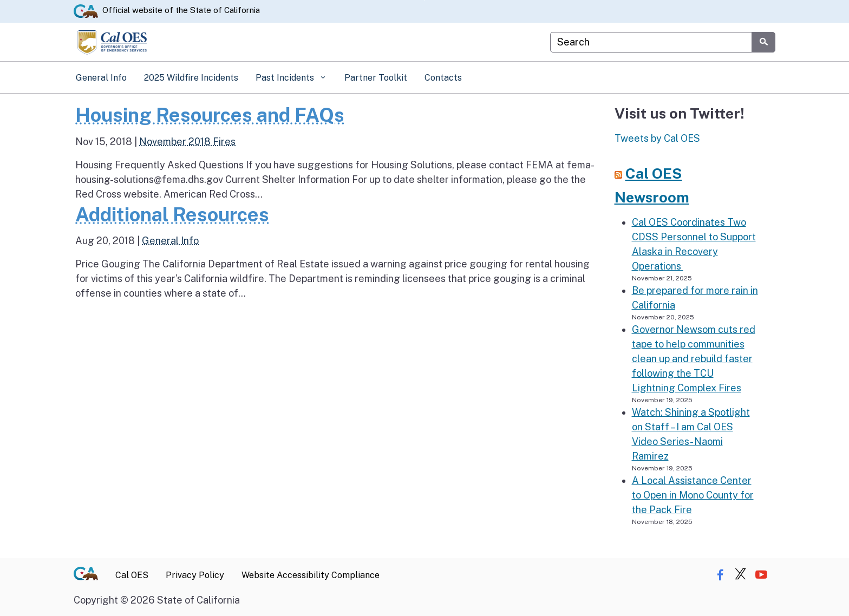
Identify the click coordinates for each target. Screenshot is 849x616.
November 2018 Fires (187, 142)
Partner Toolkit (376, 78)
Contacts (443, 78)
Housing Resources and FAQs (210, 115)
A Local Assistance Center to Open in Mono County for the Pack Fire (693, 495)
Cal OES (132, 575)
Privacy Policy (195, 575)
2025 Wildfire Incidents (191, 78)
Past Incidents (286, 78)
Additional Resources (172, 214)
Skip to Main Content (425, 0)
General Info (101, 78)
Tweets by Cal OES (657, 138)
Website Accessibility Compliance (311, 575)
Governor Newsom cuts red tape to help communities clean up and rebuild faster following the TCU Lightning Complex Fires (694, 359)
